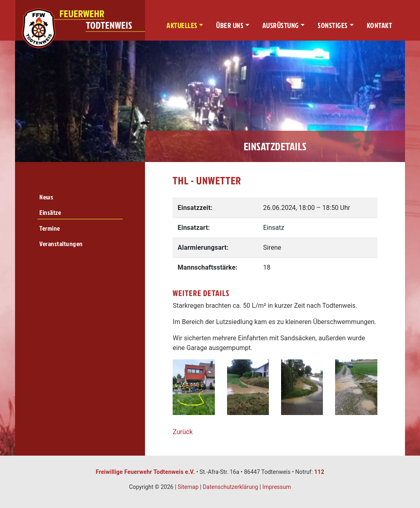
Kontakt (380, 25)
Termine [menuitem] (50, 228)
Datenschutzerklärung (230, 487)
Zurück (183, 432)
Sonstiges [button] (333, 25)
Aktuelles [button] (182, 25)
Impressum (277, 487)
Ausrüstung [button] (281, 25)
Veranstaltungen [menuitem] (61, 244)
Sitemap (188, 487)
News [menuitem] (46, 197)
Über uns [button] (230, 25)
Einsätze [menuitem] (50, 212)
